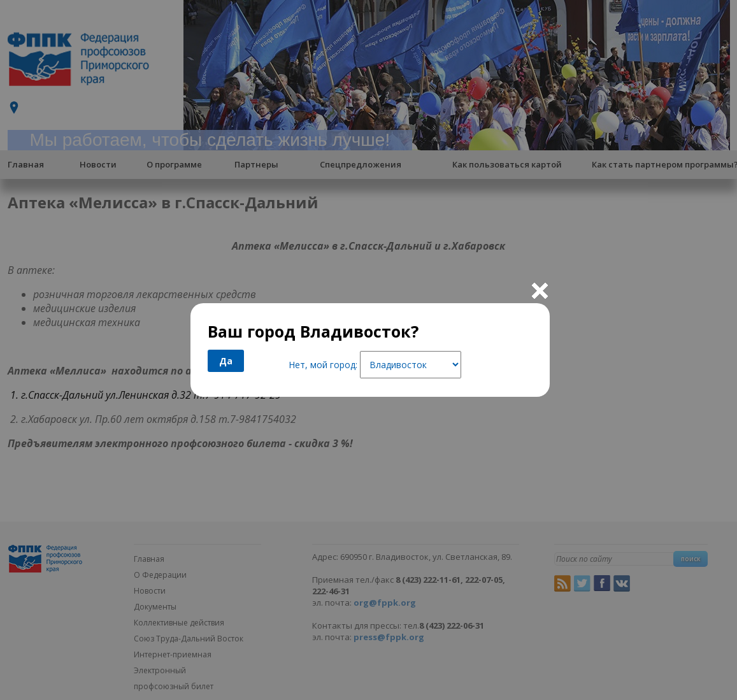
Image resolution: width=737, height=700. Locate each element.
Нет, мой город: (323, 365)
